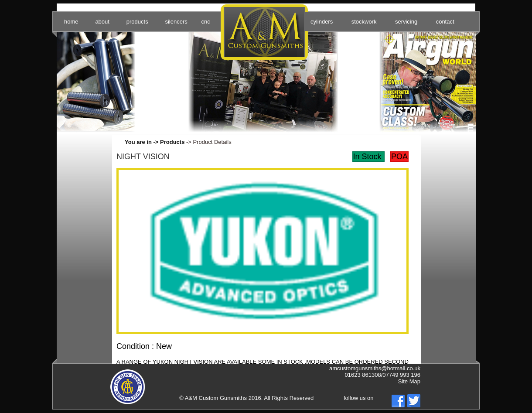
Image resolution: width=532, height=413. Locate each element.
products (137, 22)
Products (172, 142)
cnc (205, 22)
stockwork (364, 22)
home (71, 22)
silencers (176, 22)
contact (445, 22)
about (102, 22)
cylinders (322, 22)
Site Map (409, 381)
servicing (406, 22)
